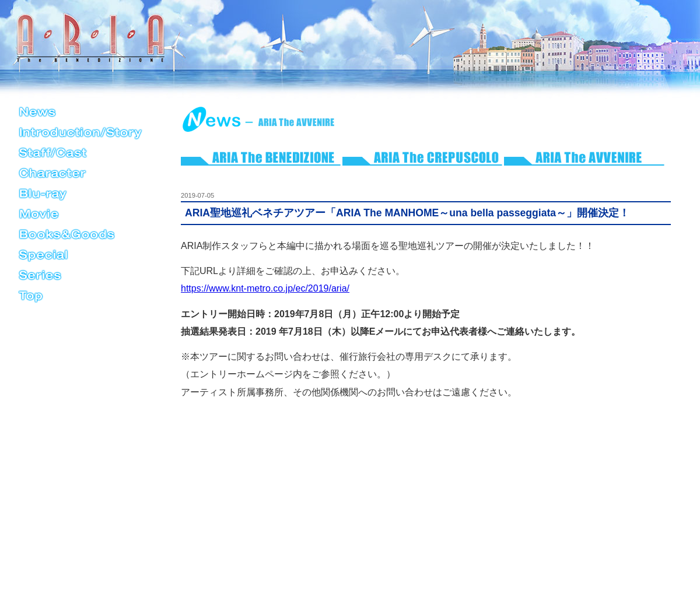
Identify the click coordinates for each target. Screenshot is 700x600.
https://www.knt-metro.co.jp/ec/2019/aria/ (265, 288)
